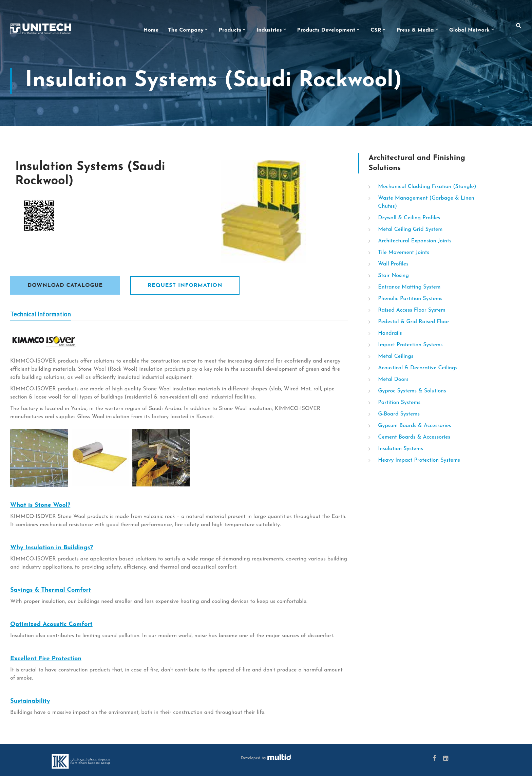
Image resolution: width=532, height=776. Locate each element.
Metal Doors (393, 380)
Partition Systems (399, 403)
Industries (269, 30)
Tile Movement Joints (404, 253)
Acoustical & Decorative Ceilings (418, 368)
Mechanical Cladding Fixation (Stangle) (427, 187)
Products (230, 30)
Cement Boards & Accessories (414, 437)
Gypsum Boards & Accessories (414, 426)
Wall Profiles (393, 264)
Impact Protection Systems (410, 345)
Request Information (185, 285)
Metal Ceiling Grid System (410, 229)
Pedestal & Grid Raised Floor (414, 322)
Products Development (326, 30)
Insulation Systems (400, 449)
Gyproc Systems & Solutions (412, 391)
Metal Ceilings (396, 356)
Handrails (390, 333)
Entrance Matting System (409, 287)
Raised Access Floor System (412, 310)
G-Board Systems (399, 414)
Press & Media (415, 30)
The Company (186, 30)
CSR (376, 30)
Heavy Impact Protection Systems (419, 460)
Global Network (469, 30)
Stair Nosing (393, 276)
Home (151, 30)
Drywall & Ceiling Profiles (409, 218)
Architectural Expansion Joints (415, 241)
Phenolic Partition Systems (410, 299)
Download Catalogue (65, 285)
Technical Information (41, 314)
